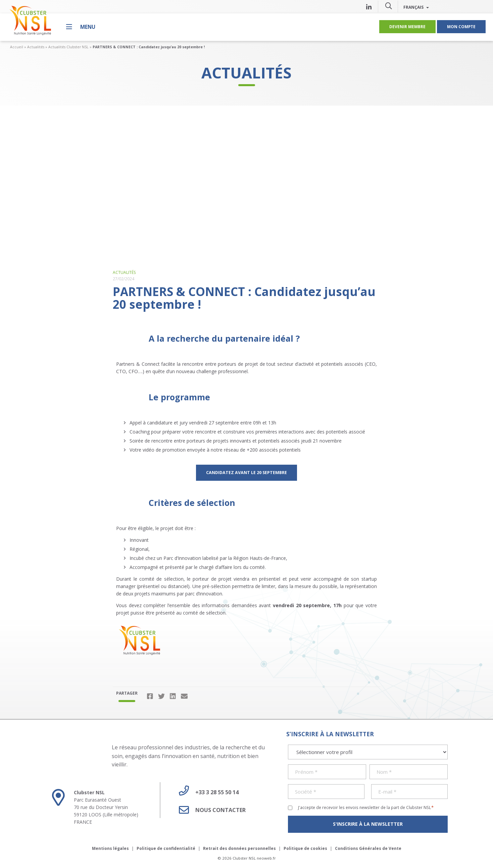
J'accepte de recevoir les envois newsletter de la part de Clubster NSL (366, 807)
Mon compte (461, 26)
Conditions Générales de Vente (368, 848)
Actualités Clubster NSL (68, 47)
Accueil (17, 47)
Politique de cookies (305, 848)
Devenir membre (407, 26)
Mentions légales (110, 848)
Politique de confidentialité (166, 848)
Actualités (36, 47)
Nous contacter (210, 810)
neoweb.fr (266, 858)
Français (416, 7)
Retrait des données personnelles (239, 848)
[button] (389, 6)
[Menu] (81, 27)
